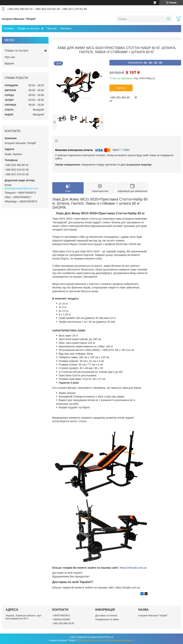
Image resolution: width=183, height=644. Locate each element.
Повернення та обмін (107, 619)
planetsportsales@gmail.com (21, 188)
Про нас (52, 28)
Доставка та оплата (106, 615)
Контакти (66, 28)
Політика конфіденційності (120, 640)
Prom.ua (109, 637)
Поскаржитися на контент (91, 640)
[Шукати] (168, 19)
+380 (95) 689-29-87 (63, 623)
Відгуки (9, 63)
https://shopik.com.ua (133, 568)
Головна (9, 28)
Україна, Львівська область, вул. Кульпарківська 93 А (24, 617)
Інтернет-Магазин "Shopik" (153, 615)
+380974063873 (61, 615)
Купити (121, 88)
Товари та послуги (28, 28)
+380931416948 (61, 619)
